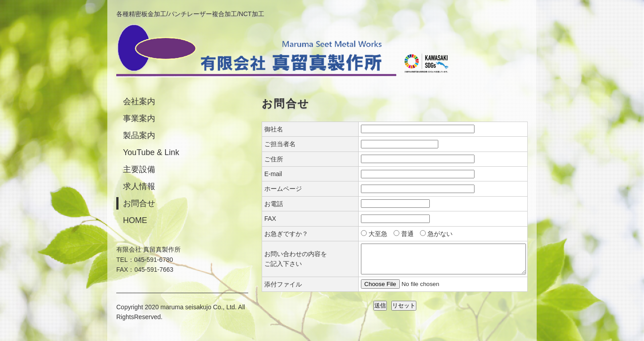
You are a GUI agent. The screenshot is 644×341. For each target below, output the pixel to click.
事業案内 (139, 118)
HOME (135, 220)
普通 (407, 234)
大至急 (378, 234)
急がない (440, 234)
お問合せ (139, 203)
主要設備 (139, 169)
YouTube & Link (151, 152)
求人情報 (139, 186)
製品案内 (139, 135)
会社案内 (139, 101)
